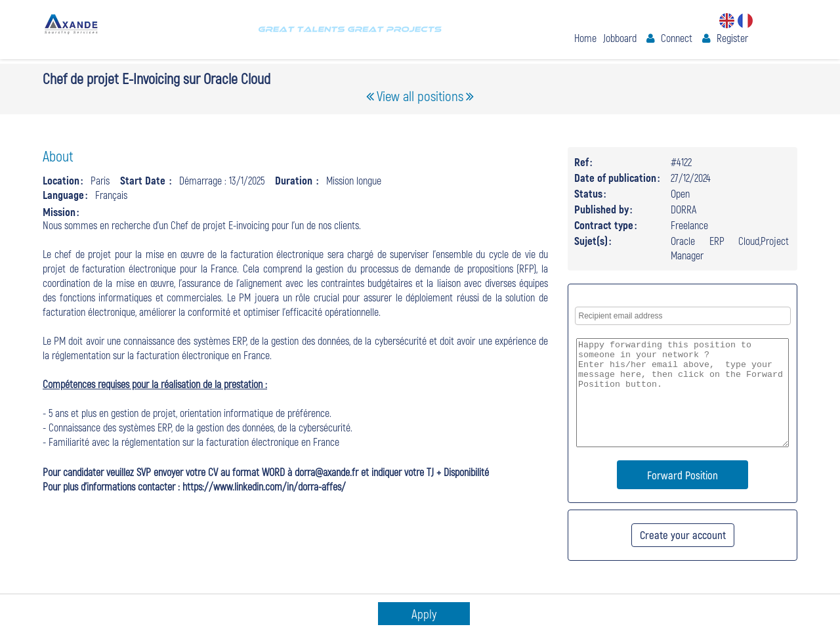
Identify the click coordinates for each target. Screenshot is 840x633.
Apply (424, 614)
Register (732, 38)
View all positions (420, 96)
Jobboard (620, 38)
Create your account (683, 535)
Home (585, 38)
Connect (677, 38)
